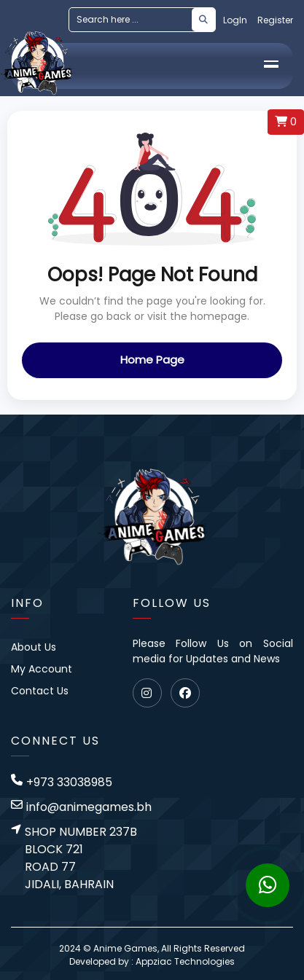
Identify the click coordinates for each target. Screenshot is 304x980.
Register (275, 20)
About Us (34, 647)
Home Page (152, 360)
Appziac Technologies (185, 961)
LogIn (235, 20)
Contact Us (40, 691)
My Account (42, 669)
